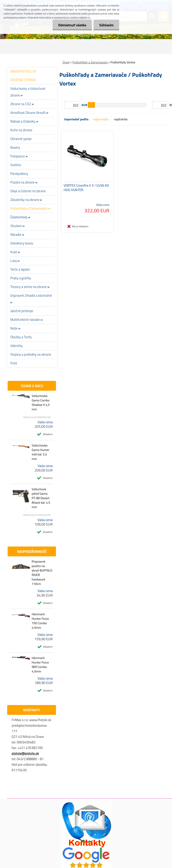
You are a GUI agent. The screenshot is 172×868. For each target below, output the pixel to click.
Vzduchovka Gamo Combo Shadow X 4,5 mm (41, 403)
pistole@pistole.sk (25, 753)
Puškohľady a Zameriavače (90, 62)
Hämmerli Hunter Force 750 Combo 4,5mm (40, 621)
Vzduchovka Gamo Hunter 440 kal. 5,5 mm (40, 452)
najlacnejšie (101, 119)
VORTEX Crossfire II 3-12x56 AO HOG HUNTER (86, 188)
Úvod (66, 62)
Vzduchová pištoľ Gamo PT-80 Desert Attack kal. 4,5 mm (41, 498)
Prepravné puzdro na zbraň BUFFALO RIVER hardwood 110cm (42, 573)
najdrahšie (121, 119)
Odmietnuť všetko (72, 25)
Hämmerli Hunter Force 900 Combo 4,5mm (40, 665)
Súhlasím (106, 25)
